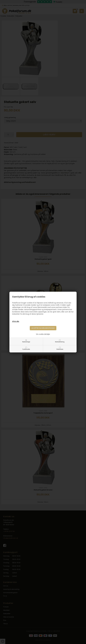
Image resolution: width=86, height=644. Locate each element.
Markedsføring (60, 342)
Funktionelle (26, 349)
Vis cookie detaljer (43, 334)
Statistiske (60, 349)
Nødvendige (26, 342)
